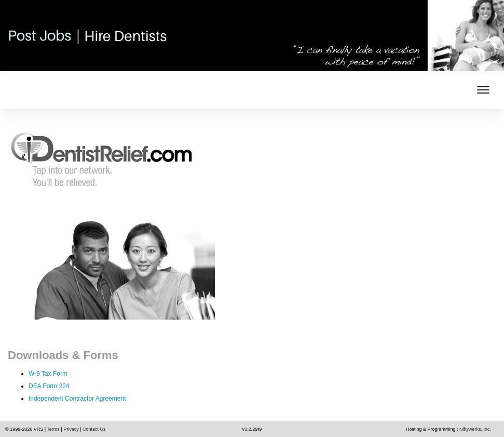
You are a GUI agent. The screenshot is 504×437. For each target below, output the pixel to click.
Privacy (71, 429)
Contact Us (94, 429)
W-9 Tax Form (48, 374)
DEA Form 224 (49, 386)
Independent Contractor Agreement (77, 399)
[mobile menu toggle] (483, 90)
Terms (53, 429)
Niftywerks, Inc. (475, 429)
